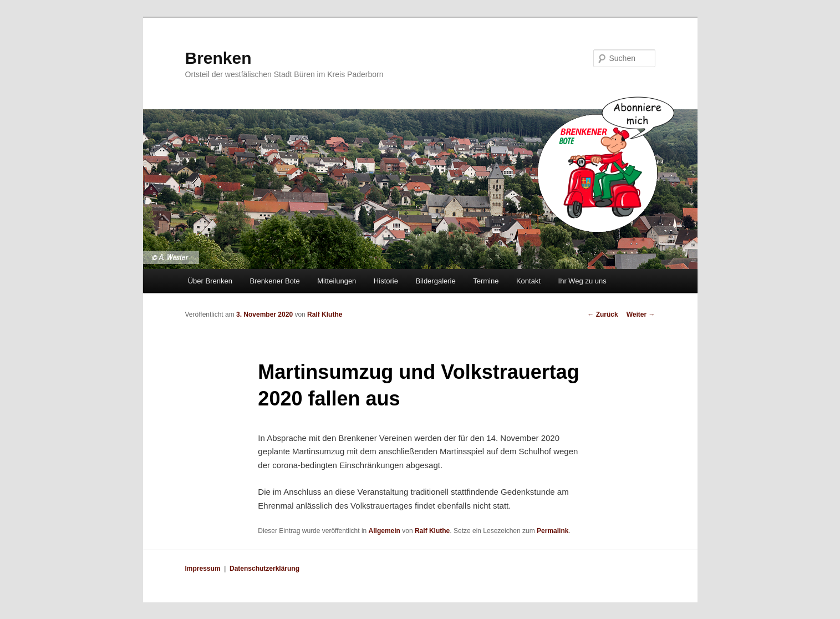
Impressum (203, 569)
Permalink (553, 531)
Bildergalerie (435, 281)
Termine (486, 281)
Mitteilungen (337, 281)
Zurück (602, 314)
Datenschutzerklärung (264, 569)
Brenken (218, 58)
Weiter (641, 314)
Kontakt (528, 281)
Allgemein (385, 531)
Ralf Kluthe (325, 314)
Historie (386, 281)
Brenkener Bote (274, 281)
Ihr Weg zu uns (582, 281)
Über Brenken (210, 281)
